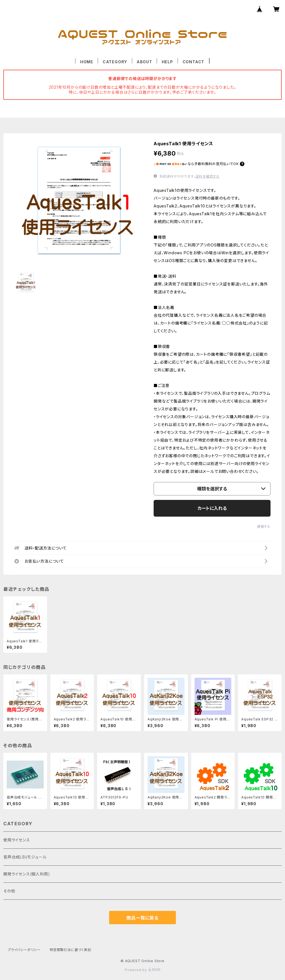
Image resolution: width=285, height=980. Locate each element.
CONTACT (194, 62)
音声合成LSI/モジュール (25, 857)
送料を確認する (207, 176)
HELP (167, 62)
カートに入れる (212, 508)
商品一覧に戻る (142, 918)
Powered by (142, 970)
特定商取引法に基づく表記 (70, 950)
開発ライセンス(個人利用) (27, 874)
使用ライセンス (17, 840)
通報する (264, 527)
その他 (9, 891)
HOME (87, 62)
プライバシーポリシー (24, 950)
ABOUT (144, 62)
